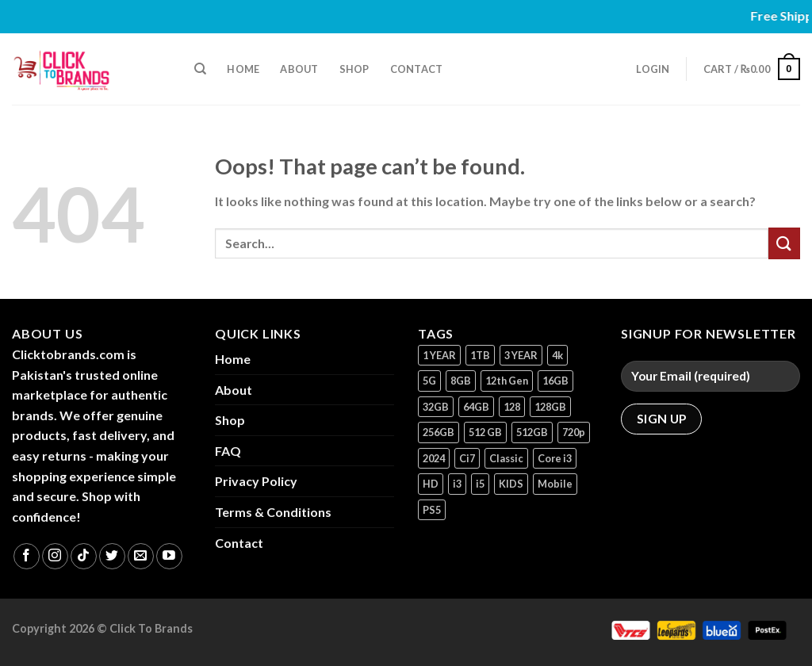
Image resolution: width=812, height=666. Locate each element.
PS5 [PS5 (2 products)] (432, 510)
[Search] (200, 69)
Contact (417, 69)
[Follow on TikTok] (84, 556)
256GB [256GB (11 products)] (439, 432)
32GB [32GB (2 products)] (436, 407)
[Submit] (784, 243)
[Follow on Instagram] (55, 556)
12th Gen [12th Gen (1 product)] (507, 381)
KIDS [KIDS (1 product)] (511, 484)
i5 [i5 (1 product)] (480, 484)
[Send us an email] (141, 556)
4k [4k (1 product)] (557, 355)
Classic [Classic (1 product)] (506, 458)
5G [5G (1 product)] (429, 381)
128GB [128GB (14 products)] (550, 407)
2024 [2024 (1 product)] (434, 458)
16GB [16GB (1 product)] (555, 381)
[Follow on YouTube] (169, 556)
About (299, 69)
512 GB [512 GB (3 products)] (485, 432)
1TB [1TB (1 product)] (480, 355)
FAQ (228, 451)
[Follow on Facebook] (27, 556)
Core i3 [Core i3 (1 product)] (555, 458)
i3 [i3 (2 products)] (457, 484)
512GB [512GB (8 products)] (532, 432)
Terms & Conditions (273, 512)
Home (243, 69)
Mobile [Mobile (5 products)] (555, 484)
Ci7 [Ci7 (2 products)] (467, 458)
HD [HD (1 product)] (431, 484)
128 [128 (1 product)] (512, 407)
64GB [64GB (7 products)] (476, 407)
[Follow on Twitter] (112, 556)
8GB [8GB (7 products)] (461, 381)
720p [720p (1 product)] (574, 432)
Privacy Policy (256, 481)
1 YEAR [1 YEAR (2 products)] (439, 355)
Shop (354, 69)
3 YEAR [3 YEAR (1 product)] (521, 355)
